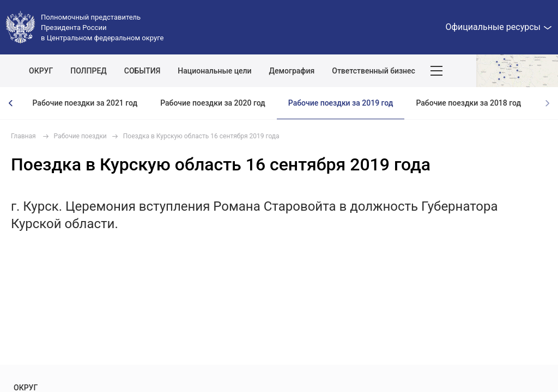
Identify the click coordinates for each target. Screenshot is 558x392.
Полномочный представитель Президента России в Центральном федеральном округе (102, 27)
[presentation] (11, 103)
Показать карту (517, 71)
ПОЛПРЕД (89, 71)
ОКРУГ (41, 71)
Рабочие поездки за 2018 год (468, 103)
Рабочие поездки (80, 136)
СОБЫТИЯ (142, 71)
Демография (292, 71)
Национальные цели (214, 71)
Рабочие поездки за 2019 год (341, 103)
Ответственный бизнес (374, 71)
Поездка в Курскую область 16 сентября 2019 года (201, 136)
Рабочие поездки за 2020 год (213, 103)
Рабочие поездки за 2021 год (85, 103)
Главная (23, 136)
